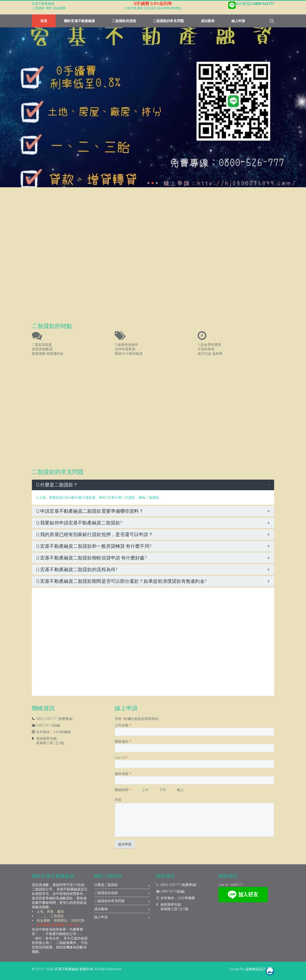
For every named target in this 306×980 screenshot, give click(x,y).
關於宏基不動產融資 (80, 21)
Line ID (121, 758)
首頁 (44, 21)
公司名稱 (123, 725)
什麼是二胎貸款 (122, 885)
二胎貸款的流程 (124, 21)
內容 (118, 800)
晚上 (180, 790)
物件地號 (123, 774)
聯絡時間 (123, 790)
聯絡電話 (123, 741)
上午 (145, 790)
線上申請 (238, 21)
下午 (163, 790)
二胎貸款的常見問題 (168, 21)
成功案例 (208, 21)
